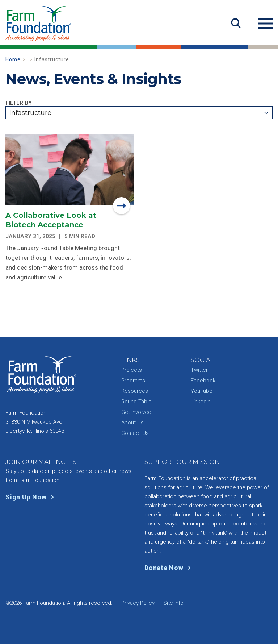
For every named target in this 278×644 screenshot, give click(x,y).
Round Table (136, 402)
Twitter (199, 370)
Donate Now (169, 568)
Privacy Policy (138, 603)
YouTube (202, 391)
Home (13, 59)
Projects (132, 370)
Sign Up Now (31, 497)
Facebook (203, 381)
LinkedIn (201, 402)
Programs (133, 381)
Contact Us (135, 433)
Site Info (173, 603)
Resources (135, 391)
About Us (132, 423)
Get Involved (136, 412)
